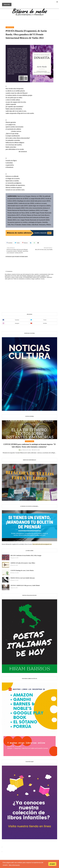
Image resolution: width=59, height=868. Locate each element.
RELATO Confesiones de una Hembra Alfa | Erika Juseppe (26, 555)
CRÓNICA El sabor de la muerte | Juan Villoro (23, 563)
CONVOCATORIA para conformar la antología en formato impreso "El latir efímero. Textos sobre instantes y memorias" (29, 446)
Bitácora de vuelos (27, 450)
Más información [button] (14, 865)
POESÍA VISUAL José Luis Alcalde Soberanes (23, 578)
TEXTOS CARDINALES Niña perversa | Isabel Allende (25, 585)
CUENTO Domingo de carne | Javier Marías (22, 570)
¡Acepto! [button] (52, 864)
